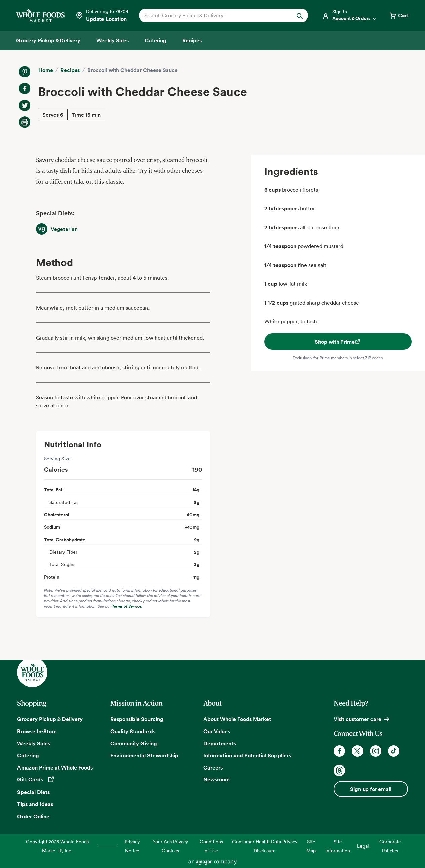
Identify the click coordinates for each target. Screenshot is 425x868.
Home (46, 70)
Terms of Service (127, 606)
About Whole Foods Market (237, 719)
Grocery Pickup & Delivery (50, 719)
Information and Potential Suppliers (247, 755)
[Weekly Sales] (113, 40)
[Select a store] (102, 15)
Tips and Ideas (35, 804)
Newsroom (217, 779)
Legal (363, 846)
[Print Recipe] (25, 122)
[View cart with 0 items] (399, 15)
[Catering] (156, 40)
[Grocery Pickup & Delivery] (48, 40)
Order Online (33, 816)
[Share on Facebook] (25, 88)
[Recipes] (192, 40)
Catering (28, 755)
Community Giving (134, 743)
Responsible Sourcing (137, 719)
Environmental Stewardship (144, 755)
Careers (213, 767)
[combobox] (216, 15)
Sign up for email (371, 789)
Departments (220, 743)
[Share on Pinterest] (25, 72)
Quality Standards (133, 731)
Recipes (70, 70)
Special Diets (33, 792)
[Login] (350, 15)
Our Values (217, 731)
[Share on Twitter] (25, 105)
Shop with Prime (338, 342)
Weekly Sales (34, 743)
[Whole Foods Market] (40, 16)
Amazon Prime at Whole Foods (55, 767)
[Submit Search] (300, 15)
